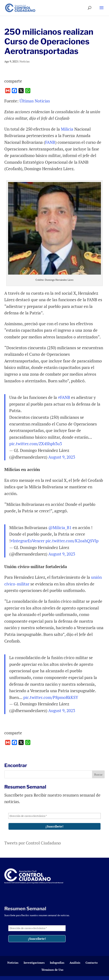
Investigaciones (34, 963)
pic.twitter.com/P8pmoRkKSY (51, 697)
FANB (50, 142)
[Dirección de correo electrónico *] (54, 816)
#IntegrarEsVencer (28, 541)
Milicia (67, 129)
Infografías (57, 963)
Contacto (92, 963)
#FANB (64, 397)
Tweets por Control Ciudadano (33, 843)
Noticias (25, 61)
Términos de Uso (52, 970)
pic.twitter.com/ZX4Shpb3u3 (36, 444)
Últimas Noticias (35, 101)
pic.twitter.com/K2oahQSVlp (72, 541)
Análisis (75, 963)
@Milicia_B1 (60, 528)
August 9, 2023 (62, 457)
